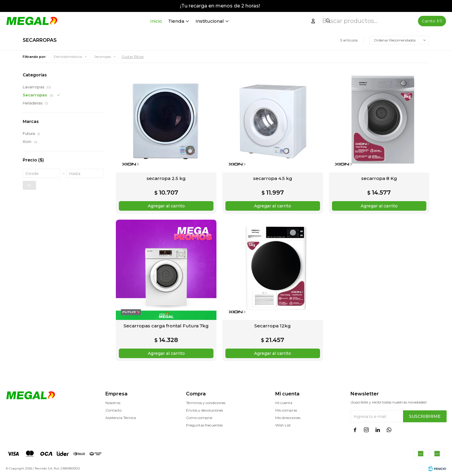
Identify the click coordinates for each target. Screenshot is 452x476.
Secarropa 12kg (273, 326)
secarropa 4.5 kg (273, 178)
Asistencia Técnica (121, 418)
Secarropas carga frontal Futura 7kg (166, 326)
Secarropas (103, 57)
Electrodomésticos (68, 57)
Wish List (283, 425)
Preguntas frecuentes (204, 425)
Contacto (113, 410)
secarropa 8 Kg (379, 178)
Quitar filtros (133, 57)
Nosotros (113, 403)
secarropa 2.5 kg (166, 178)
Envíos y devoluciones (205, 410)
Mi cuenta (284, 403)
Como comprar (199, 418)
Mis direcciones (288, 418)
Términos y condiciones (206, 403)
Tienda (193, 21)
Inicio (173, 21)
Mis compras (286, 410)
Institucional (227, 21)
